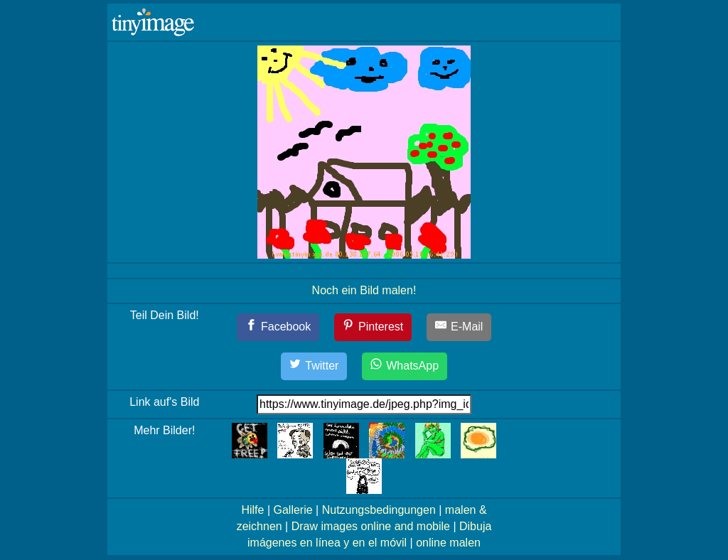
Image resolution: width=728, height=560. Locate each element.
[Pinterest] (373, 327)
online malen (448, 543)
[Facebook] (278, 327)
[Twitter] (314, 366)
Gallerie (293, 510)
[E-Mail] (459, 327)
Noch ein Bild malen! (364, 290)
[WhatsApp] (405, 366)
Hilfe (252, 510)
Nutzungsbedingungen (379, 510)
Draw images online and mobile (371, 526)
